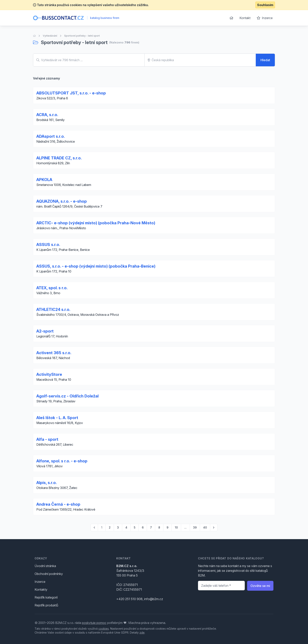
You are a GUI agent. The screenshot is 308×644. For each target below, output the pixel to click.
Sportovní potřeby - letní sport (82, 36)
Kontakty (41, 589)
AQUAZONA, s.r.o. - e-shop (62, 201)
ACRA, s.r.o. (47, 115)
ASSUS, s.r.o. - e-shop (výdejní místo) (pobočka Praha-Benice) (96, 266)
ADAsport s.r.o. (51, 136)
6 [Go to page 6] (143, 527)
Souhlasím (265, 5)
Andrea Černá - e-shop (58, 504)
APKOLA (44, 180)
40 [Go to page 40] (205, 527)
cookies (104, 629)
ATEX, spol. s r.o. (52, 288)
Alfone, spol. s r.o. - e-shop (62, 461)
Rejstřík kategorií (46, 597)
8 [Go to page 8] (159, 527)
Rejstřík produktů (46, 605)
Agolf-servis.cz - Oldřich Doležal (67, 396)
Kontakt (245, 18)
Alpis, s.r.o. (47, 483)
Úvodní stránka (45, 566)
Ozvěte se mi (260, 586)
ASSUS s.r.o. (48, 245)
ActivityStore (49, 374)
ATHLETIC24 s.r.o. (53, 310)
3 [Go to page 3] (118, 527)
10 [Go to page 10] (176, 527)
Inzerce (265, 18)
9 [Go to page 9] (167, 527)
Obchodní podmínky (49, 574)
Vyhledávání (50, 36)
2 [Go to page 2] (110, 527)
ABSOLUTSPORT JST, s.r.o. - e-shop (71, 93)
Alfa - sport (47, 439)
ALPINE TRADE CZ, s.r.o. (59, 158)
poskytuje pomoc (94, 623)
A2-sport (45, 331)
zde (142, 632)
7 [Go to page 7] (151, 527)
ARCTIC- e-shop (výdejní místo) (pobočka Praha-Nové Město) (96, 223)
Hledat (265, 60)
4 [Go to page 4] (126, 527)
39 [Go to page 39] (195, 527)
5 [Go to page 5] (135, 527)
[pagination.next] (214, 528)
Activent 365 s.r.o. (54, 353)
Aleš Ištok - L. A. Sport (57, 418)
